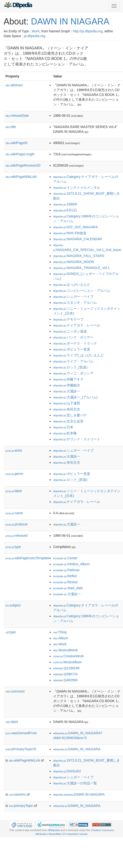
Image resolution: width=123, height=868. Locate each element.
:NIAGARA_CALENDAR (78, 239)
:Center (65, 558)
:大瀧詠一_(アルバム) (75, 397)
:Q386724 (65, 674)
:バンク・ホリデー (73, 337)
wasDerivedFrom (21, 733)
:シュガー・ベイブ (73, 297)
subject (13, 605)
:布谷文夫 (67, 409)
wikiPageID (17, 143)
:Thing (60, 632)
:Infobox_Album (72, 564)
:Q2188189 (66, 668)
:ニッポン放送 (70, 331)
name (14, 513)
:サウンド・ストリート (77, 439)
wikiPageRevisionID (23, 165)
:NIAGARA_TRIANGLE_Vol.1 (82, 268)
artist (14, 450)
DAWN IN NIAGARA (70, 21)
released (17, 536)
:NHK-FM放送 (70, 233)
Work (35, 31)
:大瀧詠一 (67, 391)
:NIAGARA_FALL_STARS (79, 256)
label (14, 491)
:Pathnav (67, 570)
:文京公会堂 (68, 421)
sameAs (17, 794)
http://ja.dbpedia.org (88, 31)
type (13, 547)
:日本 (63, 427)
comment (15, 691)
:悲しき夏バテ (70, 415)
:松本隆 (65, 433)
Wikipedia (54, 830)
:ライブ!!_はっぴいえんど (79, 355)
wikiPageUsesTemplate (27, 558)
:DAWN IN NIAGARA (79, 794)
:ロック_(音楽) (70, 367)
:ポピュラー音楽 (72, 349)
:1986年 (65, 204)
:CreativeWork (69, 656)
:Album (61, 638)
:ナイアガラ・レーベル (77, 325)
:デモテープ (68, 319)
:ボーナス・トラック (75, 343)
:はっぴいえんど (72, 285)
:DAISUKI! (67, 771)
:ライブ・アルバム (73, 361)
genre (14, 474)
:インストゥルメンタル (77, 187)
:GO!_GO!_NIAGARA (76, 227)
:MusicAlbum (67, 662)
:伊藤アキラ (68, 379)
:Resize (65, 582)
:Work (60, 644)
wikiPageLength (20, 154)
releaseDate (17, 116)
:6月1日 (65, 210)
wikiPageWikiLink (21, 177)
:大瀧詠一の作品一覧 (75, 783)
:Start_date (68, 588)
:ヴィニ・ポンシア (73, 373)
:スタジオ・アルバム (75, 303)
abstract (14, 85)
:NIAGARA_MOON (74, 262)
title (11, 127)
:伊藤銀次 (67, 385)
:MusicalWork (65, 650)
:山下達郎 (67, 403)
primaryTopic (21, 806)
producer (17, 524)
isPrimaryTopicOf (21, 749)
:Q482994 (65, 680)
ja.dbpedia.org (35, 36)
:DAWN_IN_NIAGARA (77, 749)
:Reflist (65, 576)
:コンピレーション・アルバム (82, 291)
